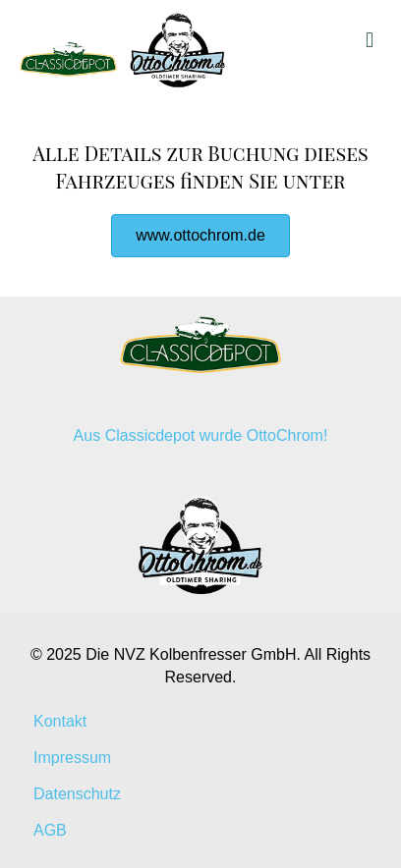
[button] (200, 236)
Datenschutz (77, 794)
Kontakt (60, 721)
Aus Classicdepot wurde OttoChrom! (201, 435)
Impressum (72, 758)
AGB (50, 830)
